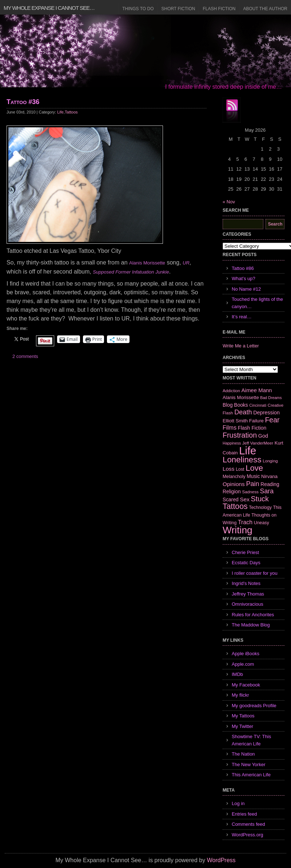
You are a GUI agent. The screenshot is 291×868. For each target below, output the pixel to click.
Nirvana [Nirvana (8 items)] (269, 476)
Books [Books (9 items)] (241, 405)
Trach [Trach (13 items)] (245, 522)
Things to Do (138, 9)
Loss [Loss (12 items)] (229, 469)
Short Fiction (178, 9)
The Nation (243, 754)
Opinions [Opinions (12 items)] (234, 484)
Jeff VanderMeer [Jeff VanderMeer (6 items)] (258, 443)
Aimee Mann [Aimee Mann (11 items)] (257, 390)
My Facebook (246, 685)
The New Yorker (249, 765)
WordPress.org (247, 835)
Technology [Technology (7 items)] (260, 507)
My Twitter (242, 726)
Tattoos (71, 112)
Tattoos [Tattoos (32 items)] (235, 506)
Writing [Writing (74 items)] (238, 530)
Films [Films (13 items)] (230, 428)
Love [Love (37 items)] (254, 468)
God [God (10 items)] (263, 436)
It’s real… (242, 317)
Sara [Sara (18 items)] (267, 491)
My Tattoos (243, 716)
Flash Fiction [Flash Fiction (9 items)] (252, 428)
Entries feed (244, 814)
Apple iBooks (246, 654)
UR (186, 263)
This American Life (251, 775)
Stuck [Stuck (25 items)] (260, 499)
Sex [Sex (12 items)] (245, 499)
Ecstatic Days (246, 563)
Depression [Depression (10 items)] (266, 413)
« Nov (229, 202)
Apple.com (243, 664)
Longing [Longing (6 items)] (270, 461)
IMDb (237, 674)
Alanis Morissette (147, 263)
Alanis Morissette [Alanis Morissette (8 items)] (241, 397)
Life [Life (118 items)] (248, 451)
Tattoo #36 (23, 102)
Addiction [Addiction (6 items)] (231, 391)
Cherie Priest (245, 552)
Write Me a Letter (241, 346)
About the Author (265, 9)
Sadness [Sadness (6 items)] (250, 492)
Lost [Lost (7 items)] (240, 469)
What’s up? (244, 278)
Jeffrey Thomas (248, 594)
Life (60, 112)
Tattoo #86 (243, 268)
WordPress (221, 860)
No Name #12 (246, 289)
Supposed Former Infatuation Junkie (131, 272)
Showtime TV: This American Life (251, 740)
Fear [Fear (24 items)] (272, 420)
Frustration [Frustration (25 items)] (240, 435)
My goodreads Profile (254, 706)
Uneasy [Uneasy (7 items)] (262, 523)
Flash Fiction (219, 9)
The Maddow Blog (251, 625)
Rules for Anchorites (253, 615)
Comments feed (248, 824)
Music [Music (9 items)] (253, 476)
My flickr (240, 695)
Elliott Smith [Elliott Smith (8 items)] (235, 421)
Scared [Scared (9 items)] (231, 499)
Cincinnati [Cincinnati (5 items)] (258, 405)
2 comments (25, 356)
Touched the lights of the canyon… (257, 303)
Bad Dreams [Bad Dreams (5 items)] (271, 398)
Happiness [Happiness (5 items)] (232, 443)
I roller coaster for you (255, 573)
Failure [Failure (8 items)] (256, 421)
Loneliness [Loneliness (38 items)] (242, 460)
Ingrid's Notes (246, 583)
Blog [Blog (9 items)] (228, 405)
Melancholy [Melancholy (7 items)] (234, 477)
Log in (238, 803)
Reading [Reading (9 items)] (270, 484)
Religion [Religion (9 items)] (232, 491)
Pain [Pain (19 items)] (252, 484)
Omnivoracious (248, 604)
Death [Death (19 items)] (243, 412)
